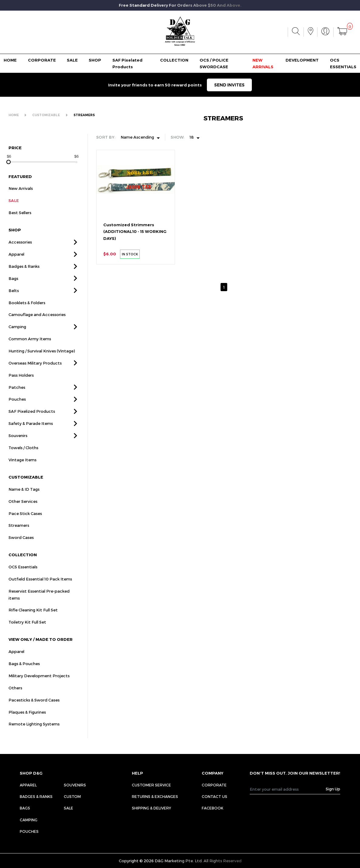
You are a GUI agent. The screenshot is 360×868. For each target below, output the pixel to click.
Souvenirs (18, 444)
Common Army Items (30, 347)
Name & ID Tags (24, 497)
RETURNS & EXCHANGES (155, 796)
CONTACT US (214, 796)
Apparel (16, 262)
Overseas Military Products (35, 371)
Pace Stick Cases (25, 522)
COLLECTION (174, 60)
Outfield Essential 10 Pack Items (40, 587)
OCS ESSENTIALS (343, 64)
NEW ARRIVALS (263, 64)
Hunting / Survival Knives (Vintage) (42, 359)
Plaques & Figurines (27, 720)
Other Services (23, 510)
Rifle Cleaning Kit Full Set (33, 618)
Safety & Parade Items (31, 432)
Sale (69, 808)
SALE (72, 60)
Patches (17, 395)
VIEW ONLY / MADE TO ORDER (41, 648)
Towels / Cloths (23, 456)
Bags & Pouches (24, 672)
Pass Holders (21, 383)
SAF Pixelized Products (32, 420)
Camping (17, 335)
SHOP (95, 60)
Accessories (20, 250)
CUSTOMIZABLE (46, 115)
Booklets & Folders (27, 311)
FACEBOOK (213, 808)
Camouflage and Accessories (37, 323)
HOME (10, 60)
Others (15, 696)
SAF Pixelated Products (127, 64)
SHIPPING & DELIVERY (151, 808)
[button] (75, 250)
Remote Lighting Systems (34, 732)
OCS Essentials (23, 575)
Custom (72, 796)
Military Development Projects (39, 684)
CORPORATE (42, 60)
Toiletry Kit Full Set (27, 630)
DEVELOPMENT (302, 60)
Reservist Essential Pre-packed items (39, 603)
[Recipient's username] (288, 789)
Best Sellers (20, 221)
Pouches (17, 408)
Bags (13, 287)
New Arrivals (21, 197)
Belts (14, 299)
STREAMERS (84, 115)
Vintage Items (22, 468)
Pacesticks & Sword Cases (34, 708)
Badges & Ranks (24, 274)
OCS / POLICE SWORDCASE (214, 64)
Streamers (19, 534)
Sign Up (333, 789)
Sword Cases (21, 546)
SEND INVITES (229, 85)
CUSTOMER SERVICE (151, 785)
